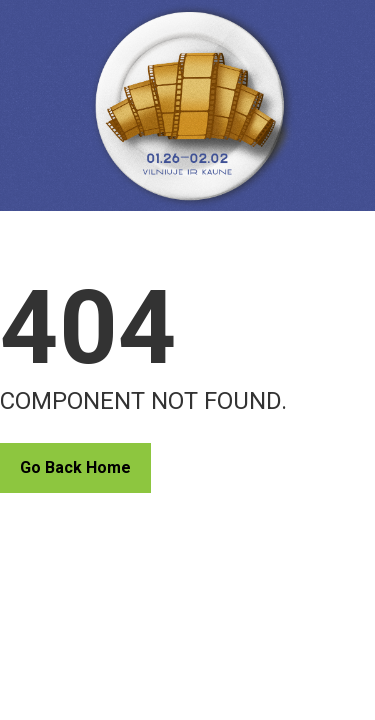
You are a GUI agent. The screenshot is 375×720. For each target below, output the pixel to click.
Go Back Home (75, 467)
